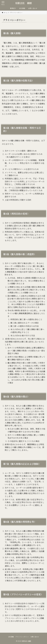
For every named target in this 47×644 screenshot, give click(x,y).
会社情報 (11, 637)
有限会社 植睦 (23, 3)
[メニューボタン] (3, 3)
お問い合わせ (35, 637)
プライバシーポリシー (22, 637)
